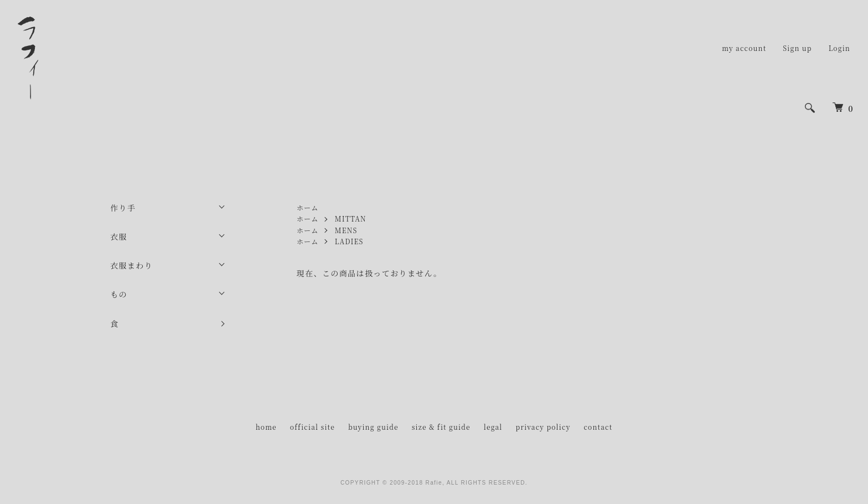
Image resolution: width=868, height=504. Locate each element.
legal (493, 427)
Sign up (797, 48)
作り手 (123, 208)
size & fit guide (441, 427)
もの (119, 294)
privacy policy (543, 427)
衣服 (119, 236)
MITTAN (351, 218)
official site (312, 427)
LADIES (349, 241)
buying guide (373, 427)
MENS (346, 230)
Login (839, 48)
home (266, 427)
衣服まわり (131, 265)
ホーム (308, 207)
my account (744, 48)
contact (598, 427)
